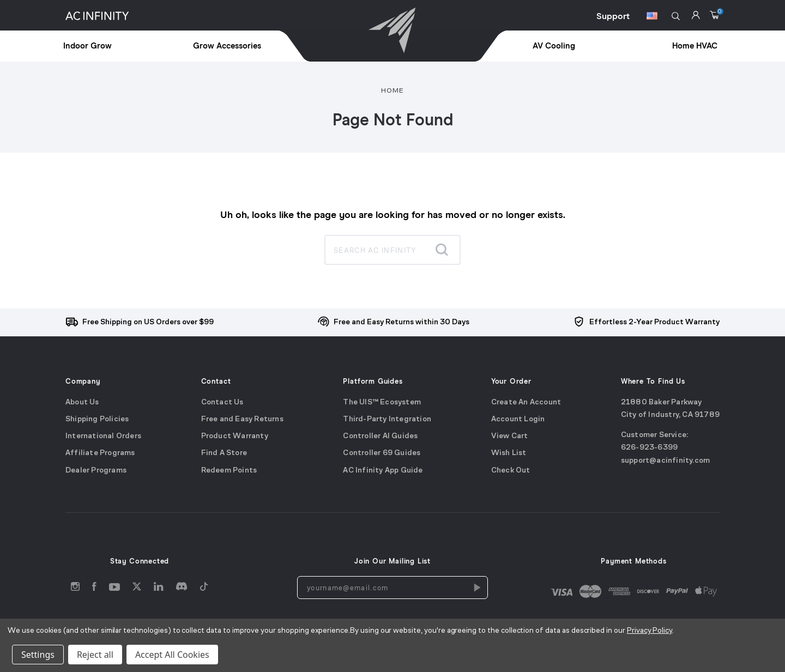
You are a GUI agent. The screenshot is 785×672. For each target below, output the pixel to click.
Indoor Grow (87, 46)
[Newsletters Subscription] (476, 588)
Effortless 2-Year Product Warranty (654, 322)
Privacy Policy (650, 631)
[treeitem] (112, 47)
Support (613, 16)
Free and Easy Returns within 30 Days (401, 322)
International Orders (103, 436)
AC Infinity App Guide (383, 471)
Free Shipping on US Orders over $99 (148, 322)
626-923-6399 (649, 448)
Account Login (518, 419)
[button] (676, 16)
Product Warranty (235, 436)
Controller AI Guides (380, 436)
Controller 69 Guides (382, 454)
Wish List (509, 454)
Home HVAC (695, 46)
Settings (38, 655)
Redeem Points (229, 471)
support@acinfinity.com (665, 461)
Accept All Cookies (172, 655)
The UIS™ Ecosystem (382, 402)
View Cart (510, 436)
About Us (82, 402)
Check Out (511, 471)
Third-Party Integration (387, 419)
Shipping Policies (97, 419)
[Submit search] (442, 250)
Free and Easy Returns (242, 419)
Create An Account (526, 402)
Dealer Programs (96, 471)
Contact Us (222, 402)
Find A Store (224, 454)
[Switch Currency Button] (652, 17)
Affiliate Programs (100, 454)
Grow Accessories (227, 46)
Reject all (95, 655)
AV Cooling (554, 46)
